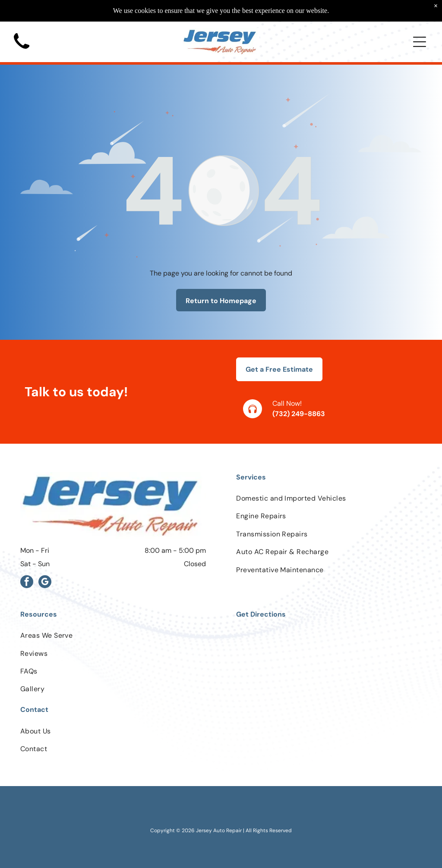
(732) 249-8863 (299, 414)
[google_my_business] (45, 583)
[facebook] (27, 583)
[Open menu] (420, 42)
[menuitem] (329, 498)
